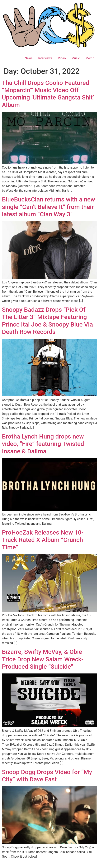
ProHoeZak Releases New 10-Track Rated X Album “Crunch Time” (43, 540)
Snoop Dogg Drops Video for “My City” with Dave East (47, 776)
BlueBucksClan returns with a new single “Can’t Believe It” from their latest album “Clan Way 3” (49, 207)
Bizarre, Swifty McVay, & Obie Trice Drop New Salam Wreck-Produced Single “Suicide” (43, 659)
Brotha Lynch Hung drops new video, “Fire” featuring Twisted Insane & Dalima (43, 444)
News (29, 58)
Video (62, 58)
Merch (90, 58)
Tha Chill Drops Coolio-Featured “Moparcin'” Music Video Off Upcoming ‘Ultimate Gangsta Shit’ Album (48, 94)
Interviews (45, 58)
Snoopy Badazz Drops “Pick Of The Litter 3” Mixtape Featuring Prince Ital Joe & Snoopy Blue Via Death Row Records (47, 321)
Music (76, 58)
